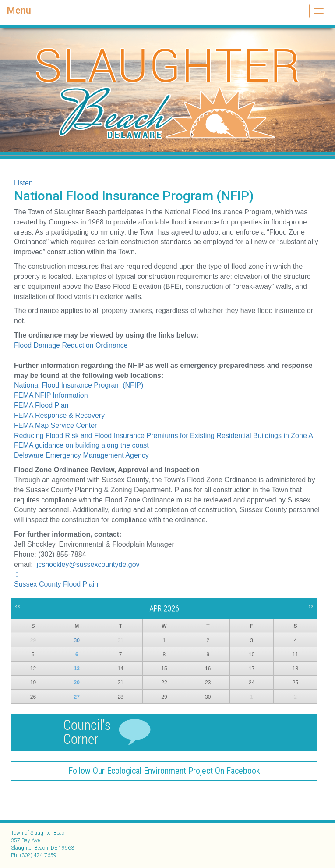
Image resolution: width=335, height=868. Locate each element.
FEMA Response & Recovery (59, 415)
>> (311, 606)
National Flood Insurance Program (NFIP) (79, 385)
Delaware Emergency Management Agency (81, 455)
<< (18, 606)
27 (77, 697)
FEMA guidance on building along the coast (81, 445)
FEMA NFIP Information (51, 395)
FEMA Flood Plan (41, 405)
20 (77, 683)
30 (77, 640)
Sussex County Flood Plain (56, 584)
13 (77, 669)
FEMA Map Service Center (55, 425)
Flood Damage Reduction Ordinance (71, 345)
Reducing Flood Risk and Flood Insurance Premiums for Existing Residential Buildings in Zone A (164, 436)
